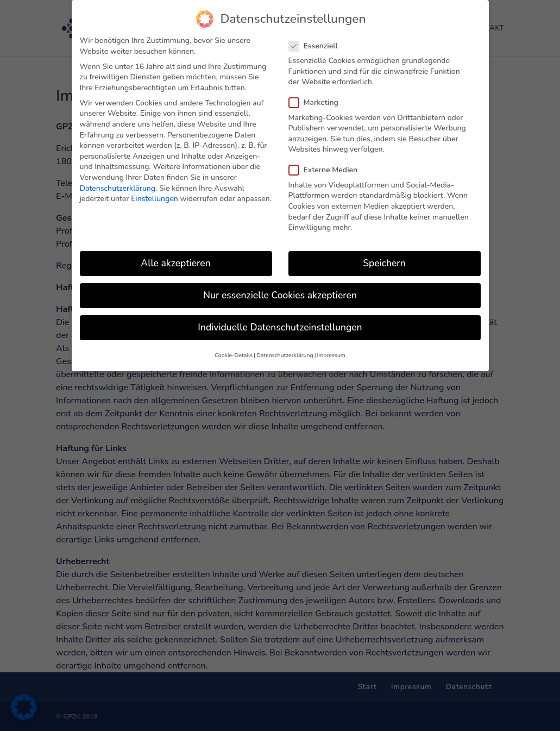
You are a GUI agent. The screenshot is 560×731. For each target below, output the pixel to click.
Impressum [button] (331, 349)
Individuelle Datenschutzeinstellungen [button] (280, 321)
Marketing (318, 96)
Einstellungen (155, 193)
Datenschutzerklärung (118, 182)
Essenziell (318, 39)
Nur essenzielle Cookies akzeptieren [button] (280, 289)
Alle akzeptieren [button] (175, 257)
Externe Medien (328, 164)
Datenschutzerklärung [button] (285, 349)
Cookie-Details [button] (234, 349)
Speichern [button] (384, 257)
